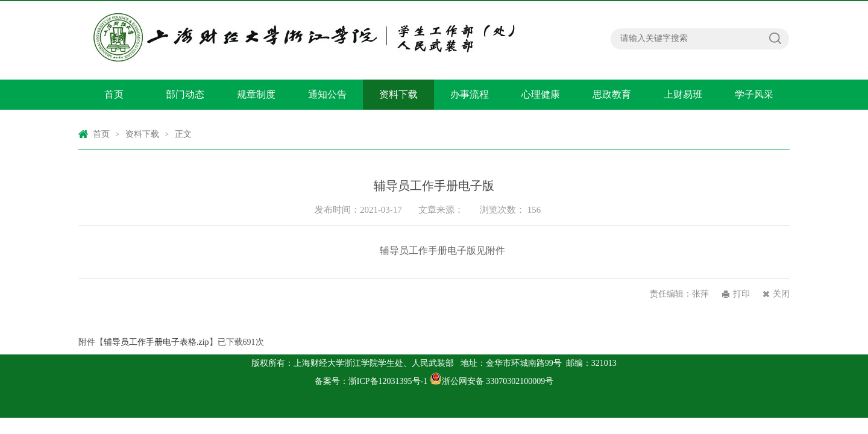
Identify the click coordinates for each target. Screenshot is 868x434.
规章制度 (256, 94)
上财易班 (683, 94)
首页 (114, 94)
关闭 (781, 294)
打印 (741, 294)
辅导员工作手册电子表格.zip (156, 342)
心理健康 (541, 94)
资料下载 (398, 94)
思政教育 (612, 94)
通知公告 (327, 94)
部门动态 (185, 94)
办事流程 (470, 94)
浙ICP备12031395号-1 (389, 381)
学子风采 (754, 94)
